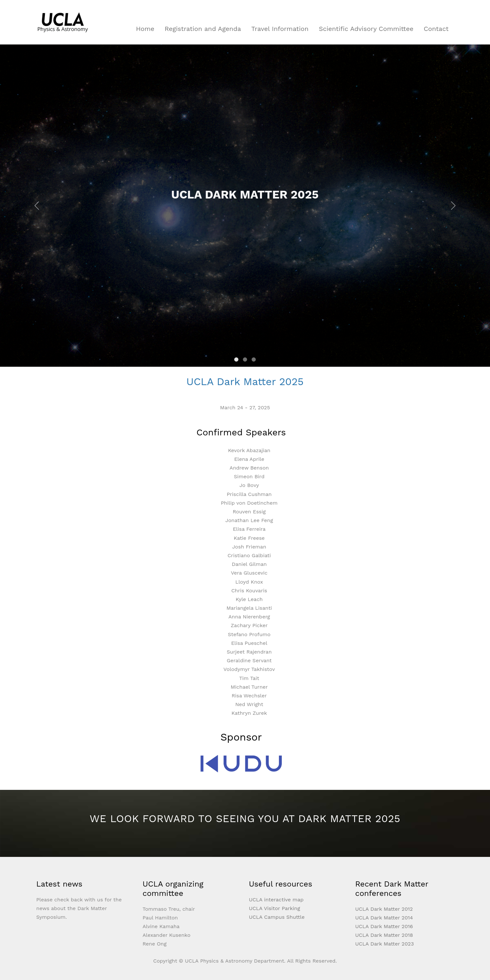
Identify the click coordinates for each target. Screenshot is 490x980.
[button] (37, 206)
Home (145, 29)
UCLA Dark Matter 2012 (384, 909)
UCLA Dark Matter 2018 (384, 935)
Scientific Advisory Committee (366, 29)
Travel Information (280, 29)
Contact (436, 29)
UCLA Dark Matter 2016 (384, 926)
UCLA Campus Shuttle (277, 917)
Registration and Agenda (203, 29)
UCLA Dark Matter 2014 (384, 918)
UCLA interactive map (276, 900)
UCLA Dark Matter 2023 (385, 944)
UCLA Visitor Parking (275, 908)
